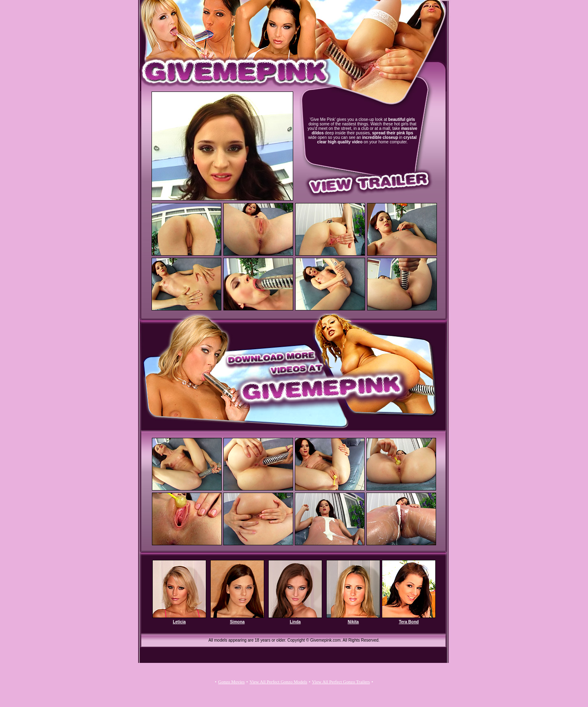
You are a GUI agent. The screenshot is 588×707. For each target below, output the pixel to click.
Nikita (353, 622)
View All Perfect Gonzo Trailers (341, 682)
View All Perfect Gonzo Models (278, 682)
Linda (295, 622)
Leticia (179, 622)
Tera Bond (409, 622)
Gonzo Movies (231, 682)
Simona (237, 622)
